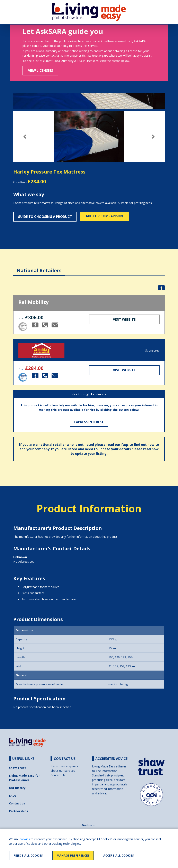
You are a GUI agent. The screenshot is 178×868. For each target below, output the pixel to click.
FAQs (13, 796)
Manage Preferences (73, 855)
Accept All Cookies (119, 855)
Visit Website (124, 319)
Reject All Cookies (28, 855)
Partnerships (19, 811)
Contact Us (58, 775)
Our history (17, 788)
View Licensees (41, 71)
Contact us (17, 803)
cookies (25, 839)
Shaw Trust (17, 768)
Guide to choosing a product (45, 217)
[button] (25, 137)
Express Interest (89, 422)
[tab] (39, 267)
